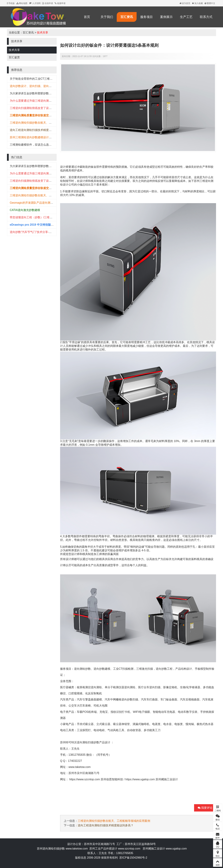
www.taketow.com (80, 767)
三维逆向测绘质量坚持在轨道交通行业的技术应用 (40, 115)
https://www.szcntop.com (84, 779)
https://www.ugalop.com (140, 779)
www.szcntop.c (127, 849)
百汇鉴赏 (14, 57)
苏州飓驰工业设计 (167, 779)
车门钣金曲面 (169, 699)
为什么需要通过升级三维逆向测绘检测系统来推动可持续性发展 (49, 101)
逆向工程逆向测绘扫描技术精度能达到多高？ (38, 130)
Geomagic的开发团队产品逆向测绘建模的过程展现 (41, 203)
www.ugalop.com (176, 849)
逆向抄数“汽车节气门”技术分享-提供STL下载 (37, 232)
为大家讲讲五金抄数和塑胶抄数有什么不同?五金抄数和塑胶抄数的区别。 (55, 93)
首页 (87, 17)
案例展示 (166, 17)
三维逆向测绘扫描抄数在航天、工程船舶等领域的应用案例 (46, 123)
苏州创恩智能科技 (112, 779)
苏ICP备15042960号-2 (133, 858)
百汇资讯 (127, 17)
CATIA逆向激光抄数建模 (25, 210)
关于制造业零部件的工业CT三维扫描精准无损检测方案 (44, 79)
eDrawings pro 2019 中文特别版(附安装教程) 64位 (42, 225)
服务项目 (147, 17)
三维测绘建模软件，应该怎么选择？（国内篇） (39, 145)
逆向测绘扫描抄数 (88, 742)
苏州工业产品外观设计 (103, 849)
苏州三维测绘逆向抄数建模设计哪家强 (33, 137)
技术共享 (43, 33)
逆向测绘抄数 (82, 669)
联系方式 (206, 17)
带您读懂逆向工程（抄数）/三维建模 (32, 217)
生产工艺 (186, 17)
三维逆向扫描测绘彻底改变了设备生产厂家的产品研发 (43, 108)
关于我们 (107, 17)
